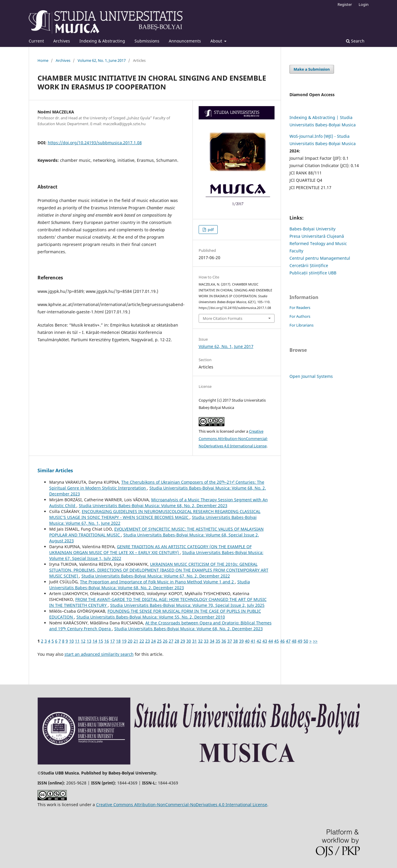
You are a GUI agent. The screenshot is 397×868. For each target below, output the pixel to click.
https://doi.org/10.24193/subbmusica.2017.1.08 (95, 143)
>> (315, 641)
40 (247, 641)
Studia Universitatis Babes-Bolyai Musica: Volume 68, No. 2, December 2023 (153, 506)
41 (253, 641)
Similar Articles (55, 470)
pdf (210, 230)
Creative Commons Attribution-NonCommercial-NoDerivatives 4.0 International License (233, 439)
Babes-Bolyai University (312, 229)
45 (277, 641)
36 (224, 641)
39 (241, 641)
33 (206, 641)
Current (36, 41)
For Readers (300, 308)
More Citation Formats (223, 318)
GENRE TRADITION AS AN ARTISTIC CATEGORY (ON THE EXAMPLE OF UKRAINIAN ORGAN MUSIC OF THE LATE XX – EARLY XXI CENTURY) (150, 549)
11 (77, 641)
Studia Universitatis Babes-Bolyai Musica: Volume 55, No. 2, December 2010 (151, 617)
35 (218, 641)
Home (43, 60)
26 (165, 641)
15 (101, 641)
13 (89, 641)
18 (118, 641)
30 (189, 641)
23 (148, 641)
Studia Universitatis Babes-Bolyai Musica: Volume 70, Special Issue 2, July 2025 (187, 605)
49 (300, 641)
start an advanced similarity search (99, 654)
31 (195, 641)
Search (355, 41)
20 (130, 641)
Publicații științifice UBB (313, 273)
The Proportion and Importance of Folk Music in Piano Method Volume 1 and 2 (157, 582)
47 (288, 641)
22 (142, 641)
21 (136, 641)
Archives (62, 41)
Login (364, 4)
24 (154, 641)
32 (200, 641)
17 (113, 641)
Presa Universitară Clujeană (317, 236)
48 (294, 641)
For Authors (300, 316)
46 (282, 641)
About (217, 41)
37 (230, 641)
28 (177, 641)
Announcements (185, 41)
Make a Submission (312, 69)
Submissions (147, 41)
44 (271, 641)
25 (159, 641)
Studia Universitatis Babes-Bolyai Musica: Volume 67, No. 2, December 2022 (156, 576)
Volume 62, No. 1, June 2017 (102, 60)
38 (236, 641)
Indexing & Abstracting (102, 41)
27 (171, 641)
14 (95, 641)
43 (265, 641)
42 (259, 641)
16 (107, 641)
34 (212, 641)
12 (83, 641)
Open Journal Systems (311, 376)
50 (306, 641)
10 (71, 641)
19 (124, 641)
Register (345, 4)
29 (183, 641)
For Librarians (301, 325)
